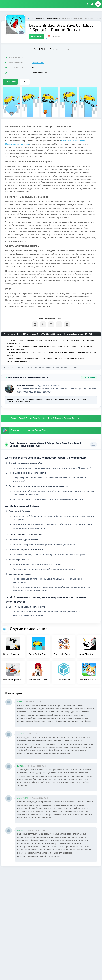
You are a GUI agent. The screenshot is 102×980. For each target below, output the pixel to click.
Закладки (54, 36)
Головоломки (38, 63)
